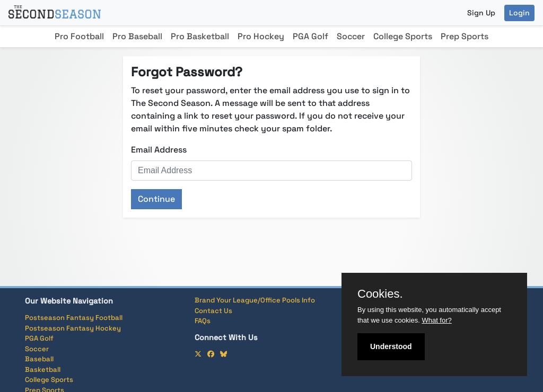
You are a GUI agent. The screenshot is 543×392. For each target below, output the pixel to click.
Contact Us (213, 311)
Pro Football (79, 36)
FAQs (203, 321)
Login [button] (519, 13)
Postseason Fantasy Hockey (73, 328)
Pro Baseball (137, 36)
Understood (391, 346)
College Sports (403, 36)
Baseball (39, 359)
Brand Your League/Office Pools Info (255, 300)
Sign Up (481, 13)
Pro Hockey (261, 36)
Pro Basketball (200, 36)
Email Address (159, 150)
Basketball (43, 369)
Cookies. (380, 294)
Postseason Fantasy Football (74, 318)
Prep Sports (465, 36)
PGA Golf (310, 36)
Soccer (351, 36)
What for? (436, 320)
